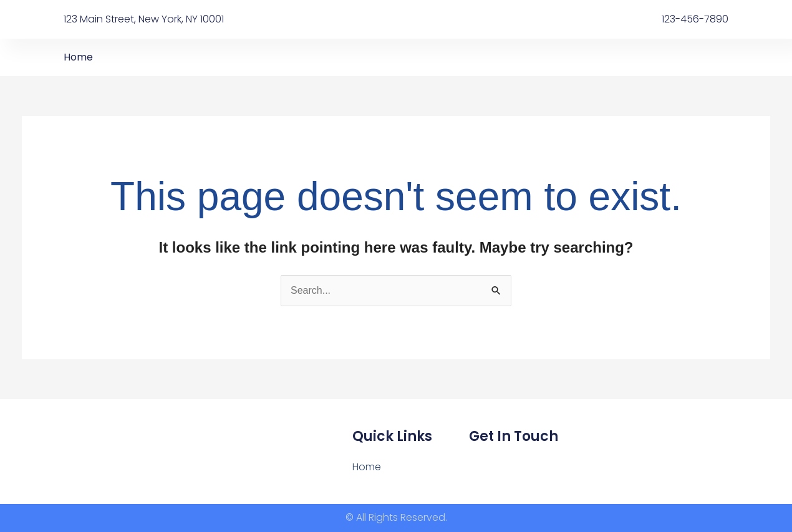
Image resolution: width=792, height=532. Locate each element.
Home (78, 57)
